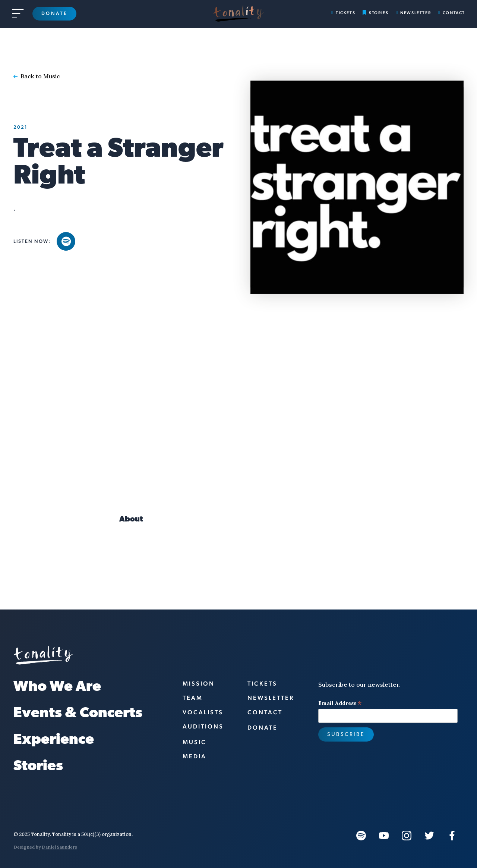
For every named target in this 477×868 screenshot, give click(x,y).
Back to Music (40, 76)
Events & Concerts (78, 714)
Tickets (345, 13)
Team (193, 698)
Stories (379, 13)
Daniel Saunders (59, 847)
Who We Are (57, 687)
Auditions (203, 726)
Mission (199, 684)
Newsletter (416, 13)
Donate (54, 13)
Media (195, 756)
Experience (54, 740)
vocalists (203, 712)
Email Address (340, 703)
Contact (454, 13)
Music (195, 742)
